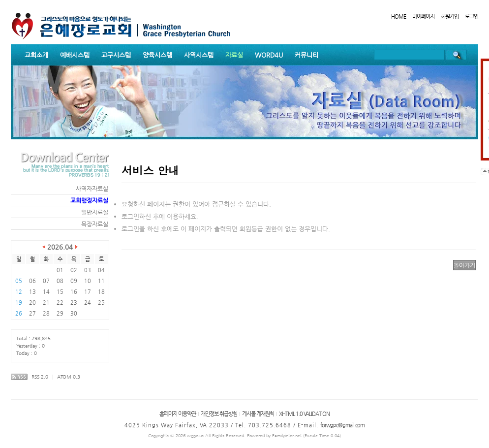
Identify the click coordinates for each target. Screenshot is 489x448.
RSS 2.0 (40, 377)
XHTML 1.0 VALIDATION (304, 414)
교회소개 (36, 55)
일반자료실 (95, 212)
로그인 (472, 16)
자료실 (234, 55)
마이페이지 (423, 16)
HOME (398, 16)
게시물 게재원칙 (258, 414)
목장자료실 (95, 224)
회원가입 (450, 16)
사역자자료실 (92, 189)
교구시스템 (116, 55)
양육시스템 (157, 55)
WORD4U (269, 55)
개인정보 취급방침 (219, 414)
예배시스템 (75, 55)
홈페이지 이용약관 (178, 414)
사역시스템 (199, 55)
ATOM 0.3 (69, 377)
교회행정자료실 (89, 200)
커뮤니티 (306, 55)
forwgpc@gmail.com (342, 425)
